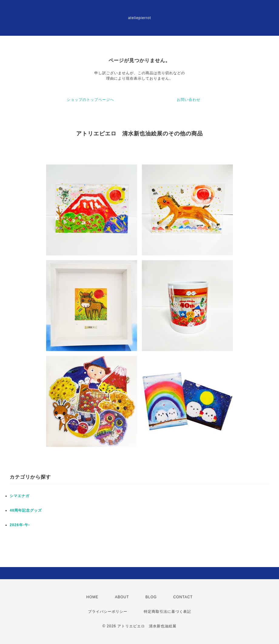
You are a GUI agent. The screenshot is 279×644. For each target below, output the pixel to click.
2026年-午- (20, 525)
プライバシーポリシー (108, 612)
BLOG (151, 597)
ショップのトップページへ (90, 100)
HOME (92, 597)
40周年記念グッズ (26, 510)
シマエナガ (20, 496)
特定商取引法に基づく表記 (167, 612)
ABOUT (122, 597)
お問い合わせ (189, 100)
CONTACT (183, 597)
